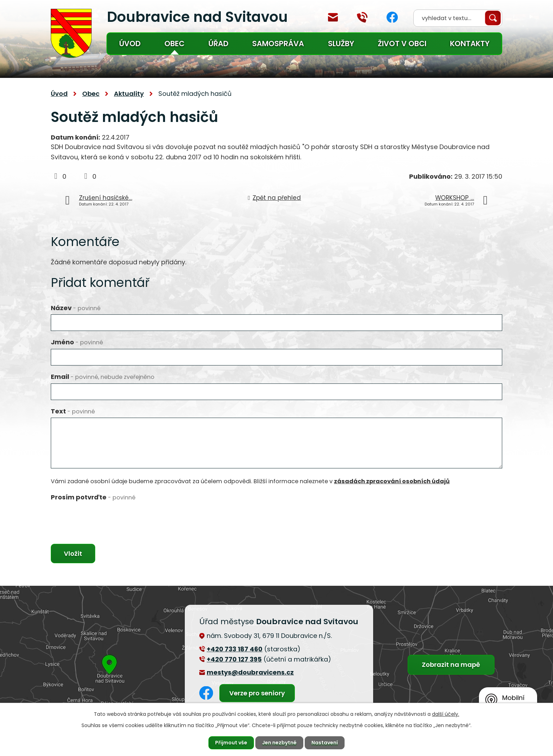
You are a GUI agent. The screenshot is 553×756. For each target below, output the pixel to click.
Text (73, 411)
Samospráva (278, 44)
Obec (174, 44)
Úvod (130, 44)
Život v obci (402, 44)
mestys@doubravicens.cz (333, 17)
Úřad (218, 44)
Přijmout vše (231, 743)
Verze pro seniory (257, 693)
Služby (341, 44)
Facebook (392, 17)
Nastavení (325, 743)
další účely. (446, 714)
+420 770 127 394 (362, 17)
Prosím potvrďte (93, 497)
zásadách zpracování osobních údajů (392, 481)
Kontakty (470, 44)
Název (76, 308)
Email (103, 377)
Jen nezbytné (279, 743)
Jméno (77, 342)
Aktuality (129, 94)
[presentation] (104, 517)
